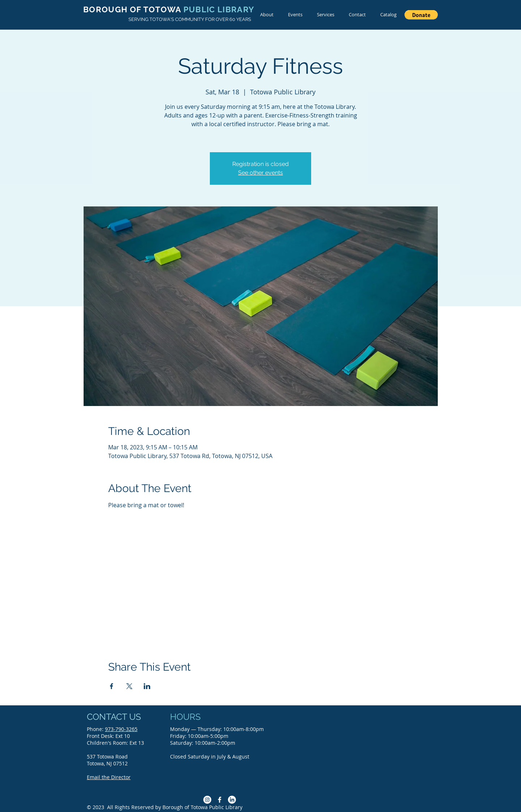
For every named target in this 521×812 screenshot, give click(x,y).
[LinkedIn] (232, 800)
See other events (260, 173)
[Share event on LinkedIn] (147, 686)
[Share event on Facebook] (112, 686)
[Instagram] (207, 800)
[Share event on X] (129, 686)
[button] (421, 15)
